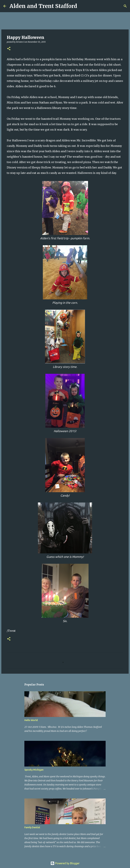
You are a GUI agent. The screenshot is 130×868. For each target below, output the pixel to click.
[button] (9, 49)
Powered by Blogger (65, 863)
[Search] (82, 6)
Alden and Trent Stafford (43, 6)
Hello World (31, 720)
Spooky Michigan (34, 770)
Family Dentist (32, 827)
